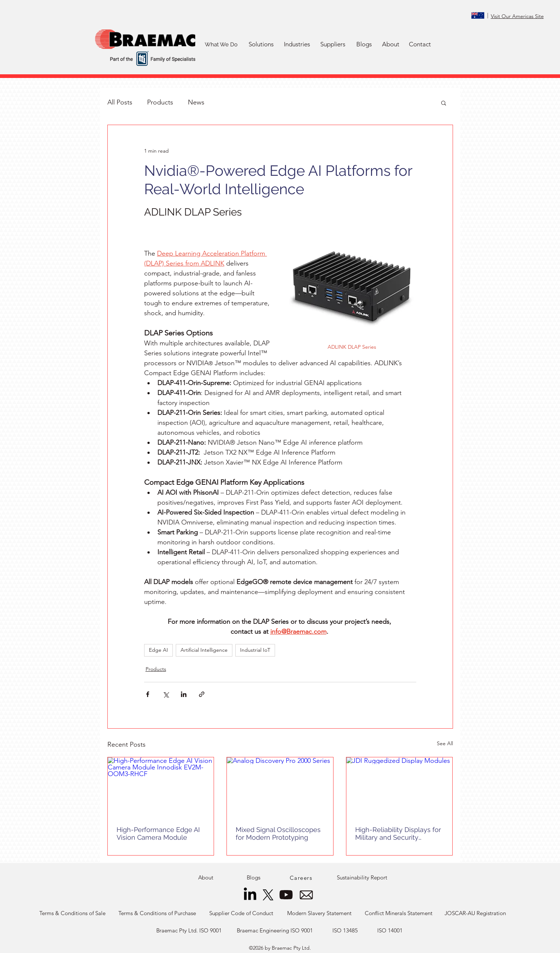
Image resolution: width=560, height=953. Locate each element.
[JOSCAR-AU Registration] (475, 913)
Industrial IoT (255, 650)
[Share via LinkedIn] (184, 694)
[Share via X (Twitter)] (166, 694)
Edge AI (158, 650)
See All (445, 743)
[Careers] (302, 878)
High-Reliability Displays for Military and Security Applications (398, 833)
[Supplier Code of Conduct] (241, 913)
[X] (268, 895)
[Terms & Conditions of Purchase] (157, 913)
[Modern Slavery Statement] (319, 913)
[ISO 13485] (345, 931)
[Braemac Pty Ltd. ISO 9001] (189, 931)
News (196, 102)
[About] (391, 45)
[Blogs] (364, 45)
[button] (261, 45)
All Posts (120, 102)
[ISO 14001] (390, 931)
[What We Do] (221, 45)
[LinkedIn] (250, 895)
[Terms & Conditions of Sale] (72, 913)
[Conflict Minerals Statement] (399, 913)
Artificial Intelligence (204, 650)
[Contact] (420, 45)
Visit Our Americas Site (517, 16)
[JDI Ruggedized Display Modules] (400, 787)
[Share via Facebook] (148, 694)
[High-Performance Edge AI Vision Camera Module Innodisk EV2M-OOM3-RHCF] (161, 787)
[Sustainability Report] (362, 878)
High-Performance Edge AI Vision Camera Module (158, 833)
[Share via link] (202, 694)
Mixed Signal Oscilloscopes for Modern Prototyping (278, 833)
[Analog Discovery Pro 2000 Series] (280, 787)
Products (160, 102)
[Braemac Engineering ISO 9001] (275, 931)
